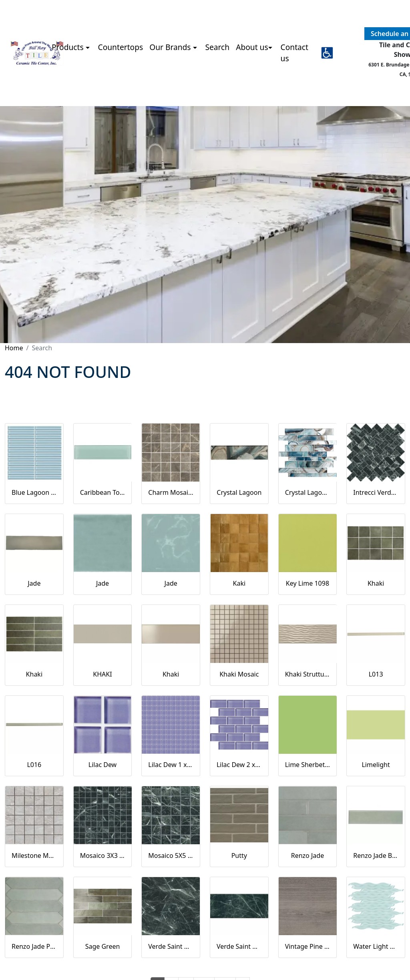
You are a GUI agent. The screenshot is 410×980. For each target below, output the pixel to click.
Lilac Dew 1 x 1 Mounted (171, 765)
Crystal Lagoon (239, 492)
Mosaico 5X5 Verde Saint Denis (171, 855)
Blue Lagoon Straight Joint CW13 (34, 492)
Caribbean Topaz (103, 492)
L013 (376, 674)
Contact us (294, 53)
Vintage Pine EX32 (308, 946)
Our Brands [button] (171, 47)
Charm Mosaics (171, 492)
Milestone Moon (34, 855)
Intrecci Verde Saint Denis (376, 492)
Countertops (121, 47)
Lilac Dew (102, 765)
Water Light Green (376, 946)
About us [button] (252, 47)
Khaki (376, 583)
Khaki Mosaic (239, 674)
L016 (34, 765)
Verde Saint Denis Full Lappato (171, 946)
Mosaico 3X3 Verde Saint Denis (103, 855)
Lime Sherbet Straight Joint (308, 765)
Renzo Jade (307, 855)
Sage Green (103, 946)
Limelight (376, 765)
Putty (239, 855)
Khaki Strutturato (308, 674)
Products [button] (69, 47)
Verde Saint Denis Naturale (239, 946)
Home (14, 348)
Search (217, 47)
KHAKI (102, 674)
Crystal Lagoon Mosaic (308, 492)
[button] (327, 53)
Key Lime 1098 (307, 583)
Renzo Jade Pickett (34, 946)
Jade (34, 583)
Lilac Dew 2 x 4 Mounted (239, 765)
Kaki (239, 583)
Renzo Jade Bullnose (376, 855)
